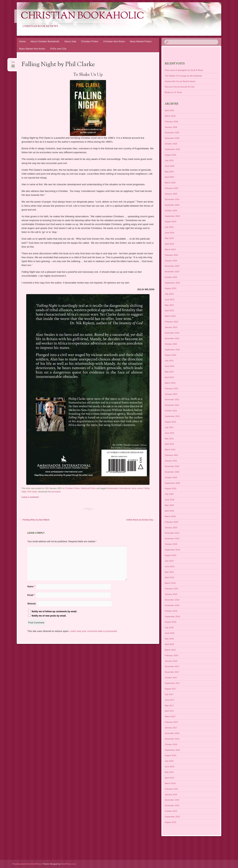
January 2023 (171, 327)
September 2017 (172, 683)
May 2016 (169, 772)
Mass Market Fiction (141, 41)
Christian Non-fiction (114, 41)
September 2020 (172, 483)
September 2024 (172, 216)
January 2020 (171, 528)
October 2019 (171, 544)
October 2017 (171, 678)
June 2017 (169, 700)
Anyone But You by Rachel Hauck (180, 81)
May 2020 (169, 505)
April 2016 (169, 778)
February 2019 (171, 589)
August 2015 (171, 822)
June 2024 (169, 233)
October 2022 (171, 344)
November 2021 (172, 405)
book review (137, 488)
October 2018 (171, 611)
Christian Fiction (90, 41)
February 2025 (171, 188)
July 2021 (169, 427)
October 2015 (171, 811)
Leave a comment (30, 497)
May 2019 (169, 572)
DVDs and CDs (58, 49)
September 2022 (172, 350)
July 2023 (169, 294)
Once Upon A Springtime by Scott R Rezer (184, 70)
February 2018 (171, 655)
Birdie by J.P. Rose (173, 92)
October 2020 (171, 477)
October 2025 (171, 144)
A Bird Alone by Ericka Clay (141, 520)
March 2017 (170, 716)
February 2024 (171, 255)
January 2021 (171, 461)
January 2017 (171, 728)
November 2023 (172, 272)
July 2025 (169, 160)
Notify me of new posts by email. (49, 616)
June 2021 (169, 433)
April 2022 (169, 377)
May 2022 (169, 372)
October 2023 (171, 277)
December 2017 (172, 666)
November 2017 (172, 672)
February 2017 (171, 722)
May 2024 (169, 238)
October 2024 (171, 211)
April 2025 (169, 177)
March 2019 (170, 583)
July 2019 (169, 561)
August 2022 (171, 355)
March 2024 (170, 249)
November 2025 (172, 138)
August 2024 (171, 222)
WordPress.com (68, 864)
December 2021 (172, 399)
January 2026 (171, 127)
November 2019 (172, 539)
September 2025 (172, 149)
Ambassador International (119, 488)
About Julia (70, 41)
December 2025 (172, 133)
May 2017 (169, 705)
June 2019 (169, 566)
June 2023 (169, 300)
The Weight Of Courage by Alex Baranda (183, 76)
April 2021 (169, 444)
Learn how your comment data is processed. (94, 631)
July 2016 (169, 761)
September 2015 (172, 817)
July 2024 (169, 227)
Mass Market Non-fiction (32, 49)
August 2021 (171, 422)
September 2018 (172, 617)
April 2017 (169, 711)
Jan (13, 63)
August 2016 (171, 755)
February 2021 (171, 455)
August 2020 (171, 488)
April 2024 (169, 244)
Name (31, 587)
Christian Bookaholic (82, 16)
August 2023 (171, 288)
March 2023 (170, 316)
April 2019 (169, 577)
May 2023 (169, 305)
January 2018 (171, 661)
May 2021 (169, 439)
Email (31, 595)
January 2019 (171, 594)
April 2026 (169, 110)
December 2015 (172, 800)
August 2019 (171, 555)
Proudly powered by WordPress (27, 864)
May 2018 (169, 639)
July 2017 (169, 694)
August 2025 (171, 155)
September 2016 (172, 750)
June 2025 (169, 166)
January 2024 (171, 261)
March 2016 (170, 783)
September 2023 (172, 283)
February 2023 (171, 322)
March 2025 (170, 183)
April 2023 (169, 310)
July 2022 (169, 361)
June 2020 (169, 500)
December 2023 (172, 266)
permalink (56, 492)
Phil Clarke (32, 492)
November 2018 (172, 605)
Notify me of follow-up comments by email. (54, 611)
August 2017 (171, 689)
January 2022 (171, 394)
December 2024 (172, 199)
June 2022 (169, 366)
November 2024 (172, 205)
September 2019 (172, 550)
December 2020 (172, 466)
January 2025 (171, 194)
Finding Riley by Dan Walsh (35, 520)
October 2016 (171, 744)
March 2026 (170, 116)
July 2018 (169, 627)
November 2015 (172, 805)
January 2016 (171, 794)
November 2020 (172, 472)
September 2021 (172, 416)
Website (32, 604)
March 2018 (170, 650)
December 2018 (172, 600)
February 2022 (171, 388)
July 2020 (169, 494)
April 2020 (169, 511)
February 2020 (171, 522)
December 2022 (172, 333)
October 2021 (171, 411)
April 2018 (169, 644)
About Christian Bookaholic (45, 41)
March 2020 (170, 516)
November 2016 (172, 739)
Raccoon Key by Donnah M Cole (180, 87)
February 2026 (171, 122)
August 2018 (171, 622)
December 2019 (172, 533)
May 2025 (169, 172)
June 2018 (169, 633)
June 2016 (169, 767)
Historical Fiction (88, 488)
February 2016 (171, 789)
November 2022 (172, 338)
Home (22, 41)
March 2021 (170, 450)
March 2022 (170, 383)
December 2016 (172, 733)
